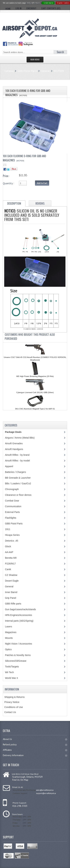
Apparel (9, 466)
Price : (6, 176)
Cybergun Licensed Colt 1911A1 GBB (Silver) (35, 392)
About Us (35, 739)
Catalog (9, 71)
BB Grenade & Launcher (18, 478)
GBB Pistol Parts (27, 71)
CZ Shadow (11, 575)
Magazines (11, 632)
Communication (13, 506)
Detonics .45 (12, 541)
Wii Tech (10, 672)
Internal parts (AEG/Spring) (19, 621)
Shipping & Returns (15, 697)
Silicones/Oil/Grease (16, 661)
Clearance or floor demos (18, 495)
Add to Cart (42, 183)
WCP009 (59, 71)
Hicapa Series (12, 535)
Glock (8, 546)
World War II (12, 678)
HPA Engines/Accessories (19, 615)
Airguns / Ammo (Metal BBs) (20, 438)
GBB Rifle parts (13, 604)
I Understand (48, 3)
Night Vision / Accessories (19, 644)
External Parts (12, 512)
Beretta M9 (11, 558)
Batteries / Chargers (16, 472)
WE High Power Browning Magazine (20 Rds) (35, 376)
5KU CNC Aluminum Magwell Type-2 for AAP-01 (35, 409)
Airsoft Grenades (14, 443)
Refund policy (35, 744)
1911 (8, 529)
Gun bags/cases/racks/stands (21, 609)
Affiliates (35, 750)
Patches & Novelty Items (18, 655)
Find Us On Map (20, 780)
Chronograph (12, 489)
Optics (8, 649)
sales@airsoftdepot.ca (45, 790)
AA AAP (9, 552)
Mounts (9, 638)
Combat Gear (12, 501)
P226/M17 (10, 564)
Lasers (9, 627)
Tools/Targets (12, 667)
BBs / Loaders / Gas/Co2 (18, 483)
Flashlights (11, 518)
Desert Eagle (12, 581)
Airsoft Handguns (14, 449)
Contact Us (10, 712)
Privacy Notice (12, 702)
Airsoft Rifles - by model (17, 461)
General (45, 71)
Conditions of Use (14, 707)
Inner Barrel (11, 592)
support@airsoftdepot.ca (46, 793)
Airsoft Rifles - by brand (17, 455)
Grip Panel (11, 598)
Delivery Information (35, 755)
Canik (8, 569)
